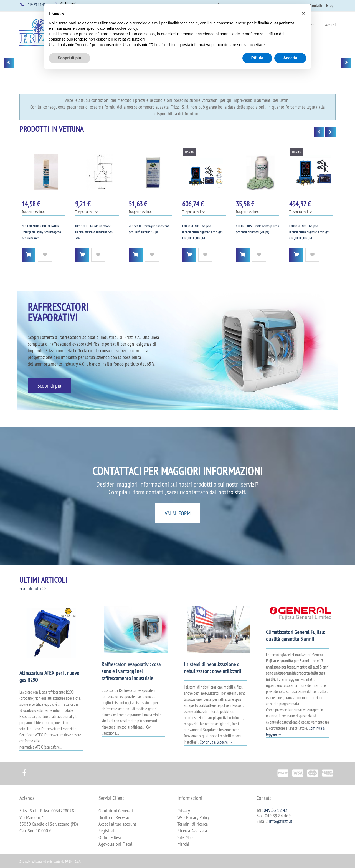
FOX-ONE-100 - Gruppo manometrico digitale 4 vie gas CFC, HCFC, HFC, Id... (202, 232)
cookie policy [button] (126, 28)
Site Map (185, 837)
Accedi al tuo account (117, 824)
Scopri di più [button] (69, 58)
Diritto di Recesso (114, 817)
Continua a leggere (216, 742)
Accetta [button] (290, 58)
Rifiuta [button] (257, 58)
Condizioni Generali (116, 811)
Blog (330, 5)
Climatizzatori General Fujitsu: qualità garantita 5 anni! (296, 635)
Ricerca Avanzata (192, 831)
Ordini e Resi (110, 837)
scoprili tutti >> (33, 588)
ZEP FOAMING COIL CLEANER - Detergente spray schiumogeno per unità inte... (41, 232)
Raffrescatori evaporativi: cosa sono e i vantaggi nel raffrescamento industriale (131, 671)
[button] (303, 13)
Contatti (316, 5)
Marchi (183, 844)
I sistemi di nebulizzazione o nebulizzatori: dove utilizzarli (212, 668)
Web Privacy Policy (194, 817)
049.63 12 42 (37, 5)
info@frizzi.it (281, 821)
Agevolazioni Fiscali (116, 844)
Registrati (107, 831)
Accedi (330, 25)
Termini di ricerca (193, 824)
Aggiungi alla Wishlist (45, 255)
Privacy (184, 811)
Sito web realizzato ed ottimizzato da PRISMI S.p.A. (50, 861)
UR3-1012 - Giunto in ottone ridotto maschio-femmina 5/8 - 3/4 (95, 232)
